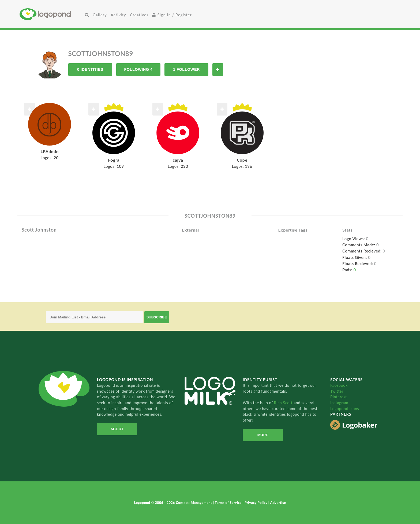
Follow (218, 70)
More (263, 435)
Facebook (339, 385)
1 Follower (186, 69)
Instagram (339, 403)
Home (51, 14)
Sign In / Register (172, 15)
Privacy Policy (256, 503)
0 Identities (90, 69)
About (117, 429)
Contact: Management (194, 503)
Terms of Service (229, 503)
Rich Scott (284, 403)
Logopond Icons (345, 409)
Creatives (139, 15)
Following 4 (138, 69)
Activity (118, 15)
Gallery (100, 15)
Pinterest (339, 397)
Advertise (278, 503)
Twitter (337, 391)
